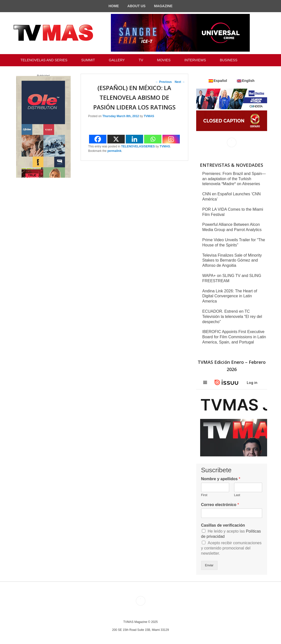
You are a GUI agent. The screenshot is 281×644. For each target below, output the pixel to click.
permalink (114, 151)
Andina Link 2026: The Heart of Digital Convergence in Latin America (230, 296)
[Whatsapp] (153, 139)
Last (237, 495)
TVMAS (149, 116)
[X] (116, 139)
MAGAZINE (163, 6)
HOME (114, 6)
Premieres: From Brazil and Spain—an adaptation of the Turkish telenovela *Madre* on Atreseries (234, 179)
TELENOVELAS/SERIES (138, 146)
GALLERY (117, 60)
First (204, 495)
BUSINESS (229, 60)
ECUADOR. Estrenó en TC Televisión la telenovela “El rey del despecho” (232, 317)
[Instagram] (171, 139)
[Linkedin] (134, 139)
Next (180, 82)
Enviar (209, 565)
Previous (163, 82)
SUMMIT (88, 60)
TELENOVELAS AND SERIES (44, 60)
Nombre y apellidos (221, 479)
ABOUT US (137, 6)
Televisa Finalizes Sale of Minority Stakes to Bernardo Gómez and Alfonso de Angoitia (232, 260)
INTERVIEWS (195, 60)
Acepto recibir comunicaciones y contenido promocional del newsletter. (231, 548)
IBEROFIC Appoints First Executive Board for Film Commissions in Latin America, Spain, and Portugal (234, 337)
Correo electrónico (220, 505)
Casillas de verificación (223, 525)
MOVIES (164, 60)
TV (141, 60)
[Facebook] (98, 139)
